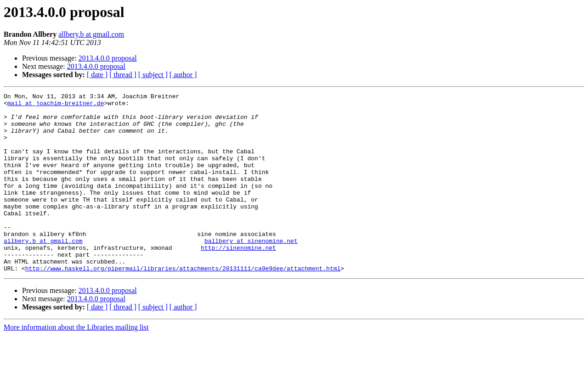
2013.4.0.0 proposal (108, 58)
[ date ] (97, 75)
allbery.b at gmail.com (91, 34)
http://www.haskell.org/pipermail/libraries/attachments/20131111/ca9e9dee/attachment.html (183, 304)
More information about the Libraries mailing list (76, 363)
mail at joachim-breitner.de (56, 106)
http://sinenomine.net (238, 279)
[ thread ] (123, 75)
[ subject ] (153, 75)
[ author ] (183, 75)
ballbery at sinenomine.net (251, 271)
